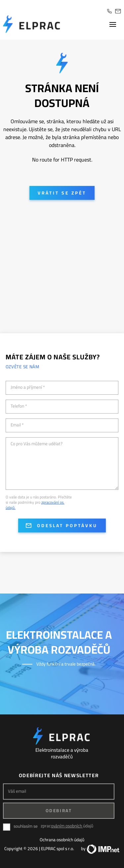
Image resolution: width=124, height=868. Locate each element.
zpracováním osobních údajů (67, 826)
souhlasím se (26, 826)
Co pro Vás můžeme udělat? (37, 444)
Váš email (17, 791)
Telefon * (19, 406)
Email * (17, 425)
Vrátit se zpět (62, 193)
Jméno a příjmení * (28, 387)
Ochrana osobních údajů (62, 840)
